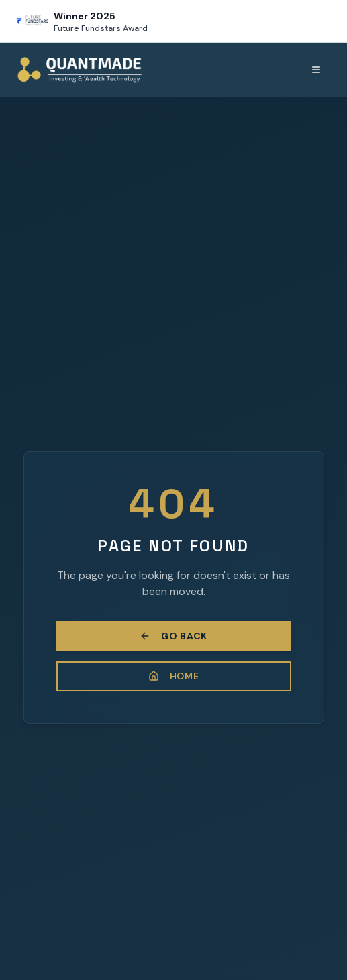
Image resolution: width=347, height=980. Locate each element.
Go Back (173, 636)
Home (174, 676)
